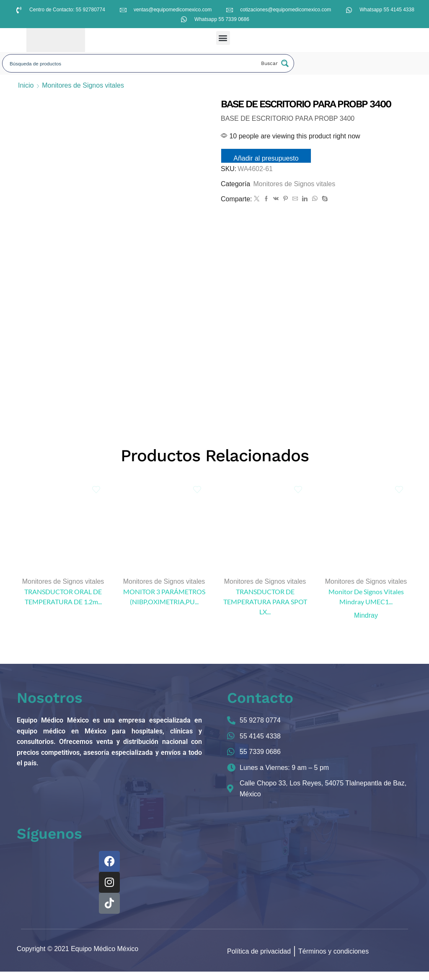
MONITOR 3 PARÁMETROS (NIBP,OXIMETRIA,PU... (164, 605)
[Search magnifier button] (274, 63)
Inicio (26, 85)
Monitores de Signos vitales (83, 85)
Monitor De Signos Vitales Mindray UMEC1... (366, 605)
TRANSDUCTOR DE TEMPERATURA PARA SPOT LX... (265, 610)
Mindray (366, 623)
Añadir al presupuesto (268, 158)
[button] (223, 38)
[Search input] (131, 63)
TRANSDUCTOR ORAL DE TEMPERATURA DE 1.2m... (63, 605)
